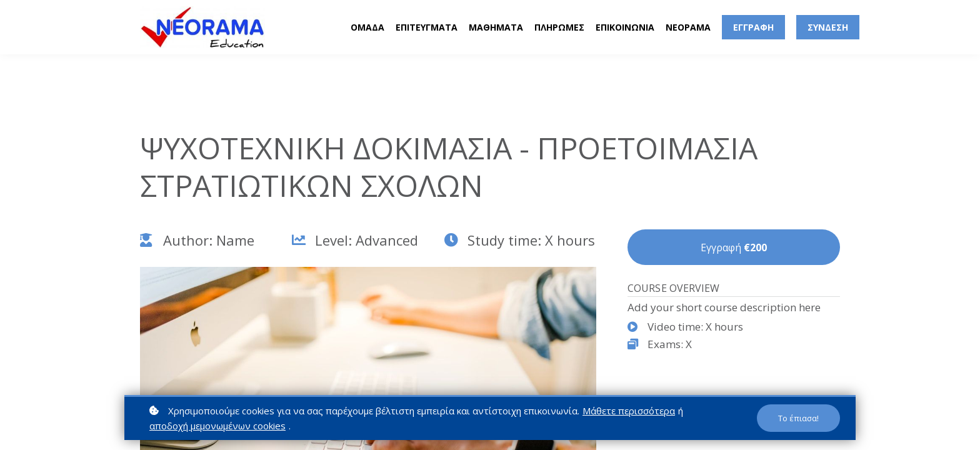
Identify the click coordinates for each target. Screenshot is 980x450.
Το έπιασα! (798, 418)
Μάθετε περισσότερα (629, 411)
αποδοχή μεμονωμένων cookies (217, 426)
